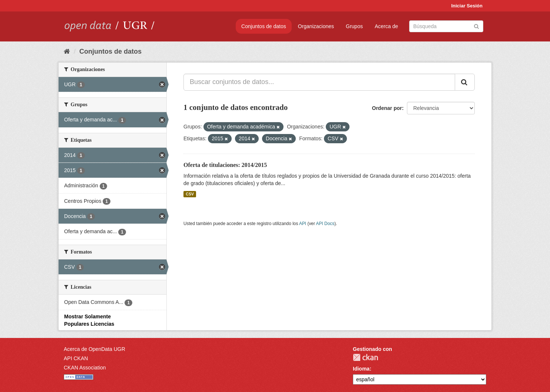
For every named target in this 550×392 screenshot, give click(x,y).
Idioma (361, 369)
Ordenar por (387, 108)
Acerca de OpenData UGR (95, 349)
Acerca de (386, 26)
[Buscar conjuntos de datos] (446, 26)
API (303, 224)
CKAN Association (85, 368)
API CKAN (76, 358)
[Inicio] (67, 51)
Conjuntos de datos (264, 26)
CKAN (365, 357)
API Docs (325, 224)
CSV (190, 194)
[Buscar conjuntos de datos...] (319, 82)
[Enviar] (476, 26)
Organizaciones (316, 26)
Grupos (354, 26)
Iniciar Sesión (467, 6)
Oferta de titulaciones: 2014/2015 (225, 165)
